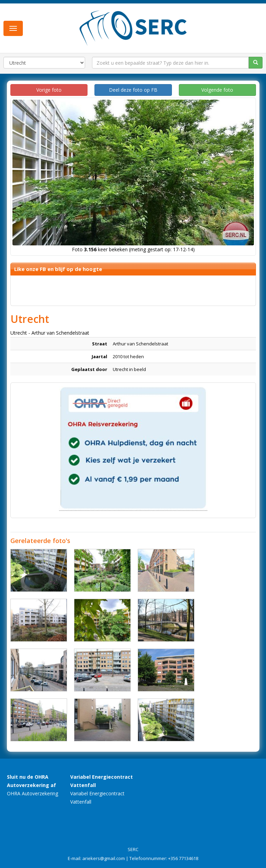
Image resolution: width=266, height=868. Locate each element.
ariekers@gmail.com (104, 858)
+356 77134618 (183, 858)
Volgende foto (217, 90)
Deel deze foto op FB (133, 90)
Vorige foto (49, 90)
